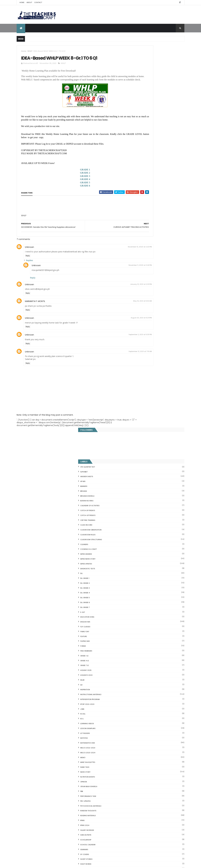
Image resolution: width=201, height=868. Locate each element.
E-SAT (137, 230)
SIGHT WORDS (140, 482)
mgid (145, 631)
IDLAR (137, 298)
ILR (136, 303)
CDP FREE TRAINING (142, 138)
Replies (30, 271)
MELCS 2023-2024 (142, 370)
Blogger (157, 777)
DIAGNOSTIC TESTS (142, 186)
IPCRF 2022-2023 (142, 322)
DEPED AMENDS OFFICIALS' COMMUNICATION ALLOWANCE (101, 798)
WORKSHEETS (140, 540)
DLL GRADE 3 (139, 206)
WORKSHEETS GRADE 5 (143, 564)
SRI (136, 496)
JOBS (136, 327)
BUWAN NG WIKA (141, 119)
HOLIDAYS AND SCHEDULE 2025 (101, 782)
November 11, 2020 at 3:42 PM (114, 275)
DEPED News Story (142, 177)
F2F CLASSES (139, 244)
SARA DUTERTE (140, 453)
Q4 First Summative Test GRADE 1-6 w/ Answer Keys (164, 608)
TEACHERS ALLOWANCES (144, 511)
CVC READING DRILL (140, 734)
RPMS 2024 (139, 443)
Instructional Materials (145, 312)
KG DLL (137, 332)
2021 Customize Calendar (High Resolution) (102, 814)
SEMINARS (138, 467)
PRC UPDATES (140, 419)
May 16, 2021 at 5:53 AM (116, 311)
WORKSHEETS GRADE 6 (143, 569)
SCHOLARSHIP (140, 458)
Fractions (135, 692)
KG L (136, 336)
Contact (38, 2)
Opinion (138, 399)
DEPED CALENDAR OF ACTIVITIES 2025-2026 (105, 754)
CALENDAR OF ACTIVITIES (144, 123)
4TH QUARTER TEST (142, 85)
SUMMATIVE (139, 506)
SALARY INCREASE (141, 448)
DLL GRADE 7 (139, 225)
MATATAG (138, 356)
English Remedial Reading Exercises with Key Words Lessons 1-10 (156, 749)
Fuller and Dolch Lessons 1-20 (145, 702)
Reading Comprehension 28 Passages (150, 709)
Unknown (29, 257)
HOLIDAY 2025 (140, 288)
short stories (141, 477)
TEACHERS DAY (140, 516)
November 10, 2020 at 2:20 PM (113, 257)
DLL (136, 191)
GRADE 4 (72, 188)
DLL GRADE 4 (139, 211)
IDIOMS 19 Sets (138, 744)
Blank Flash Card (139, 688)
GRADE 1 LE (139, 274)
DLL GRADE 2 (139, 201)
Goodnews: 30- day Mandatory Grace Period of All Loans (156, 717)
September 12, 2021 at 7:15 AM (114, 362)
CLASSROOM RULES (142, 152)
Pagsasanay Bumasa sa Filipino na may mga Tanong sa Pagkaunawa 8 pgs (106, 829)
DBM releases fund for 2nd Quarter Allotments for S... (157, 759)
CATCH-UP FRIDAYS (142, 133)
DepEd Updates (140, 182)
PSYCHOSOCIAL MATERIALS (145, 424)
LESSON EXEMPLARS (142, 346)
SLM (136, 492)
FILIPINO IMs (139, 259)
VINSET (137, 520)
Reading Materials (142, 433)
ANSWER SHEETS (141, 94)
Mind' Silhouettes (142, 380)
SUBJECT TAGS (140, 501)
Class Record (140, 143)
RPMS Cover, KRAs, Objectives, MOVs (149, 766)
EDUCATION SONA (141, 235)
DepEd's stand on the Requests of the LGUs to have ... (157, 705)
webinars (138, 525)
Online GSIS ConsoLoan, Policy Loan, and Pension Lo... (157, 737)
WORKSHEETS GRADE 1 (143, 545)
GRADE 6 (72, 194)
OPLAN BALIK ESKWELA (143, 404)
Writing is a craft (142, 579)
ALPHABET (138, 89)
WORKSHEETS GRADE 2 (143, 550)
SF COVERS (139, 472)
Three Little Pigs (139, 763)
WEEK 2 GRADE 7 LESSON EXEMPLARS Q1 (105, 770)
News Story (140, 390)
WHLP (30, 51)
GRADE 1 (72, 178)
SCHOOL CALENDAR (142, 462)
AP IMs (137, 99)
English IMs (139, 240)
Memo (137, 375)
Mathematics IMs (142, 361)
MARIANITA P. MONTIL (35, 311)
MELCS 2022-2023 (142, 366)
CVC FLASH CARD (139, 685)
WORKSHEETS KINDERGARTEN (146, 574)
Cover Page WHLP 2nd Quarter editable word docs (106, 844)
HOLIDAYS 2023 (141, 293)
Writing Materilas (142, 584)
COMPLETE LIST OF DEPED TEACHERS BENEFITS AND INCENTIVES (162, 597)
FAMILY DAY (139, 249)
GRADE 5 (72, 191)
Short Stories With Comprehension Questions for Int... (157, 712)
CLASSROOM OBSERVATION (145, 148)
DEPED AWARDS (140, 172)
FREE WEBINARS (140, 269)
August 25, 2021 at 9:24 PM (115, 328)
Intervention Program (144, 317)
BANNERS (138, 104)
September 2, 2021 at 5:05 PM (114, 345)
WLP (136, 535)
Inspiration (139, 307)
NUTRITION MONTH (142, 395)
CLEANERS (138, 162)
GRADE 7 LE (139, 283)
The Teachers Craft (143, 646)
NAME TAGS (139, 385)
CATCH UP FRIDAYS (142, 128)
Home (22, 2)
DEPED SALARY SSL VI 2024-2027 (161, 618)
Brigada (138, 109)
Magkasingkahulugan (141, 727)
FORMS (137, 264)
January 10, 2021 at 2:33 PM (114, 294)
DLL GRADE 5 (139, 215)
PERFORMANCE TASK (142, 414)
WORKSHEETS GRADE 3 (143, 554)
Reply (28, 266)
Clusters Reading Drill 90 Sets (145, 731)
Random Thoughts (143, 428)
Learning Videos (141, 341)
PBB (136, 409)
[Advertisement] (43, 225)
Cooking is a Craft (143, 167)
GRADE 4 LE (139, 278)
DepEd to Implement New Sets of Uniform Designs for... (156, 722)
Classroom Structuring (145, 157)
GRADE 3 (72, 185)
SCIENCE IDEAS (138, 741)
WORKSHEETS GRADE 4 (143, 559)
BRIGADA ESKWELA (142, 114)
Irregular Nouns (138, 698)
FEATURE (138, 254)
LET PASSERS (139, 351)
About (29, 2)
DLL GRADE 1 (139, 196)
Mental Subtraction (140, 695)
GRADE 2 (72, 181)
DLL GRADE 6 (139, 220)
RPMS (137, 438)
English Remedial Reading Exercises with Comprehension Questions (151, 755)
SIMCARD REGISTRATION (144, 487)
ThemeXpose (33, 864)
